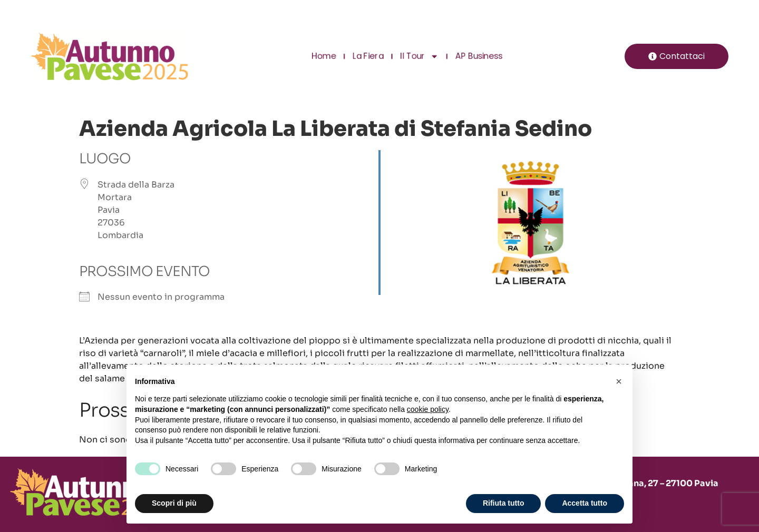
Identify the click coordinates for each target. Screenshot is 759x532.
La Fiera (368, 56)
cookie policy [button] (428, 409)
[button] (619, 381)
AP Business (478, 56)
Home (324, 56)
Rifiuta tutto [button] (504, 503)
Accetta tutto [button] (585, 503)
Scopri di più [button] (174, 503)
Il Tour (419, 56)
